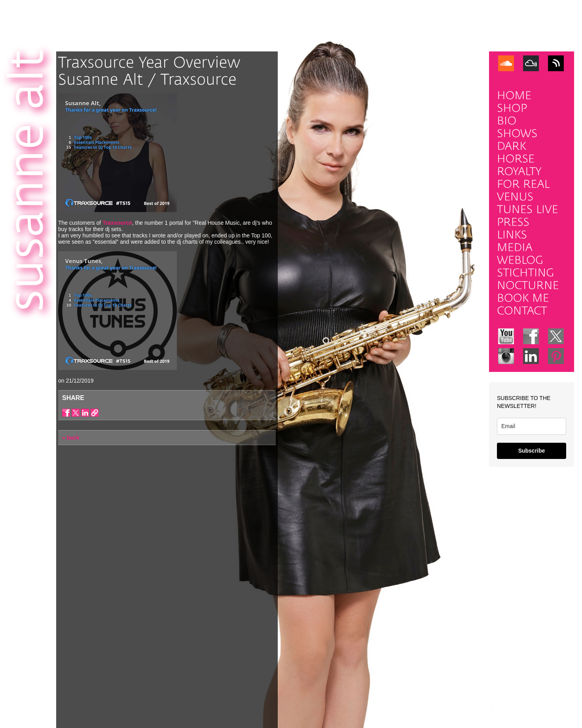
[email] (532, 426)
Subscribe (532, 451)
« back (71, 438)
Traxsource (117, 223)
